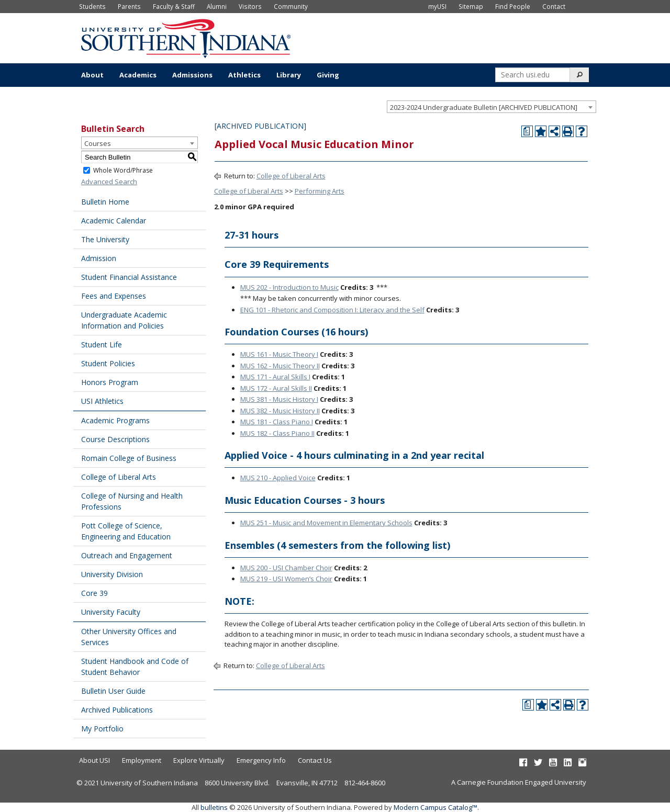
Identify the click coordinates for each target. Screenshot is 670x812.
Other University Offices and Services (129, 637)
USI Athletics (102, 401)
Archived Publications (117, 710)
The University (105, 239)
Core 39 (94, 593)
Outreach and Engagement (127, 555)
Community (291, 6)
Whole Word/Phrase (123, 170)
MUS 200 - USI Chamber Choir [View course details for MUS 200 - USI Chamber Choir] (286, 568)
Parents (129, 6)
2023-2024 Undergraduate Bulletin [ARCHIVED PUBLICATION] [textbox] (484, 107)
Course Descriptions (115, 439)
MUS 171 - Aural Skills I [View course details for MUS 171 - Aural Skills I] (275, 377)
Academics (138, 75)
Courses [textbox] (98, 143)
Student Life (102, 345)
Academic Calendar (114, 221)
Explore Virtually (199, 760)
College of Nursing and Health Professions (132, 501)
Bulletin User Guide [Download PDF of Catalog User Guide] (113, 691)
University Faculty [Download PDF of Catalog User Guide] (111, 612)
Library (289, 75)
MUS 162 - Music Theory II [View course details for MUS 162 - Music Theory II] (280, 366)
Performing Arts (320, 191)
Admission (99, 258)
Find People (513, 6)
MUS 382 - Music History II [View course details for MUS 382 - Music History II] (280, 411)
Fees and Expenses (114, 296)
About (92, 75)
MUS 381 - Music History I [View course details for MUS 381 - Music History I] (279, 399)
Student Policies (108, 363)
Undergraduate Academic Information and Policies (124, 320)
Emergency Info (261, 760)
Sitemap (471, 6)
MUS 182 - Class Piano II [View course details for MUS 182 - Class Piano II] (277, 433)
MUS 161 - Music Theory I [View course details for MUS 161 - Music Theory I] (279, 354)
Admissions (192, 75)
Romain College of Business (129, 458)
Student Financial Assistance (129, 277)
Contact (554, 6)
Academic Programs (115, 420)
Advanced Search (109, 182)
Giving (328, 75)
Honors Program (110, 382)
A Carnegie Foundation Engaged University (519, 782)
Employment (142, 760)
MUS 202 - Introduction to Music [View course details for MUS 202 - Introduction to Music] (289, 287)
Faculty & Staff (174, 6)
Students (92, 6)
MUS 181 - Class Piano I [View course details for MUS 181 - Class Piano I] (277, 422)
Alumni (217, 6)
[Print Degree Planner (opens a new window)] (527, 131)
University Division (112, 574)
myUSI (437, 6)
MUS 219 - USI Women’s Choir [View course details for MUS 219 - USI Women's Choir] (286, 579)
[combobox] (492, 107)
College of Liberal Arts (119, 477)
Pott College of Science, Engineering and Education (126, 531)
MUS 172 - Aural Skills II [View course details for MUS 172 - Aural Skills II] (276, 388)
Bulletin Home (105, 202)
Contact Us (315, 760)
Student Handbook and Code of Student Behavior (135, 667)
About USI (94, 760)
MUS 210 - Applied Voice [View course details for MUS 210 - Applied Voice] (278, 478)
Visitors (250, 6)
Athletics (244, 75)
